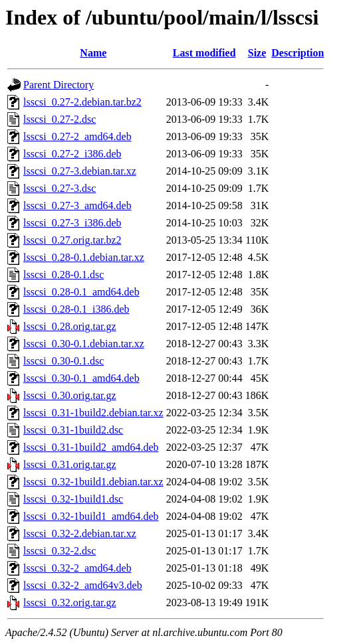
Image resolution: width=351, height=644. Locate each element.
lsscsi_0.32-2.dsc (59, 551)
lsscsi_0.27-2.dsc (59, 119)
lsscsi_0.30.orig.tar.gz (70, 395)
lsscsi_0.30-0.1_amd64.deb (81, 378)
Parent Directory (58, 85)
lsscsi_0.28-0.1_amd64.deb (81, 292)
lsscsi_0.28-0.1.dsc (63, 275)
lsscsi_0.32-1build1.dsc (73, 499)
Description (297, 53)
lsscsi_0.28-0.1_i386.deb (76, 309)
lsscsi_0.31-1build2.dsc (73, 430)
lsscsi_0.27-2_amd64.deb (77, 136)
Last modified (204, 53)
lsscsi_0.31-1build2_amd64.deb (91, 447)
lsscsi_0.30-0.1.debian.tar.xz (84, 344)
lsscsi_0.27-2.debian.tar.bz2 (82, 102)
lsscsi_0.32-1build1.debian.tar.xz (93, 482)
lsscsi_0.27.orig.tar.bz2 (72, 240)
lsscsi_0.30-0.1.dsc (63, 361)
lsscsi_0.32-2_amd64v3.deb (83, 585)
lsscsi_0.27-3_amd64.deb (77, 205)
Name (93, 53)
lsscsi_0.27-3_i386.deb (72, 223)
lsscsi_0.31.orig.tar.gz (70, 464)
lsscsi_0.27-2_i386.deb (72, 154)
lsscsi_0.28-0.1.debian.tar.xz (84, 257)
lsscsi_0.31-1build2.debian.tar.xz (93, 413)
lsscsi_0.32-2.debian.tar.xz (80, 533)
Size (257, 53)
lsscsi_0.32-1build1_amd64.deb (91, 516)
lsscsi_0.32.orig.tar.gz (70, 603)
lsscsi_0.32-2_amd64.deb (77, 568)
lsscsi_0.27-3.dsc (59, 188)
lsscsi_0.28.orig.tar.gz (70, 326)
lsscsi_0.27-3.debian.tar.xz (80, 171)
